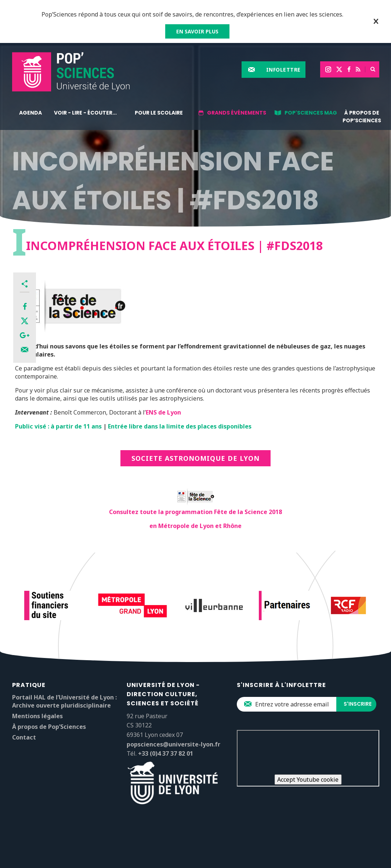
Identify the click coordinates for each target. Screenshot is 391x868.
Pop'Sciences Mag (311, 113)
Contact (24, 737)
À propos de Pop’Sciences (362, 117)
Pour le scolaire (159, 113)
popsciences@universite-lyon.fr (173, 744)
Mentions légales (37, 716)
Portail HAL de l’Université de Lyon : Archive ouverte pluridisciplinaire (64, 701)
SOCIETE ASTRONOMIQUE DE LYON (195, 458)
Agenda (30, 113)
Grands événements (237, 113)
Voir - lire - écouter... (85, 113)
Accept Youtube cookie (308, 780)
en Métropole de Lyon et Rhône (195, 526)
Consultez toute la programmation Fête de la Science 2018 (195, 512)
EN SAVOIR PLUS (197, 31)
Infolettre (283, 70)
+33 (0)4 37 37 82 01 (166, 753)
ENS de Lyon (163, 412)
